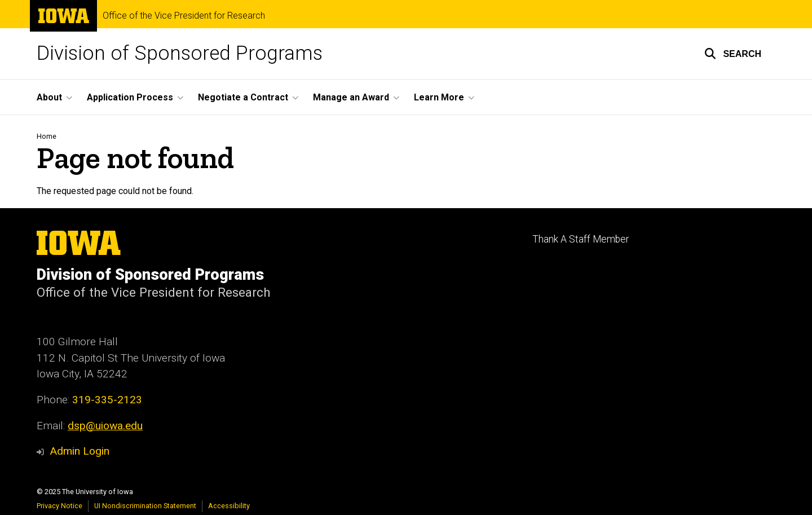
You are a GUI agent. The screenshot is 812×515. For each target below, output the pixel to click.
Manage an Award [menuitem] (351, 97)
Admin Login (80, 451)
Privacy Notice (59, 506)
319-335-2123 (107, 400)
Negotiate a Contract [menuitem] (243, 97)
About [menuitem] (49, 97)
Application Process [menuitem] (130, 97)
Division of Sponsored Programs (180, 53)
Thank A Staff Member (581, 239)
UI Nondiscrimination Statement (145, 506)
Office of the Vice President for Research (184, 16)
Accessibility (229, 506)
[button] (733, 54)
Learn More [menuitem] (439, 97)
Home (47, 136)
